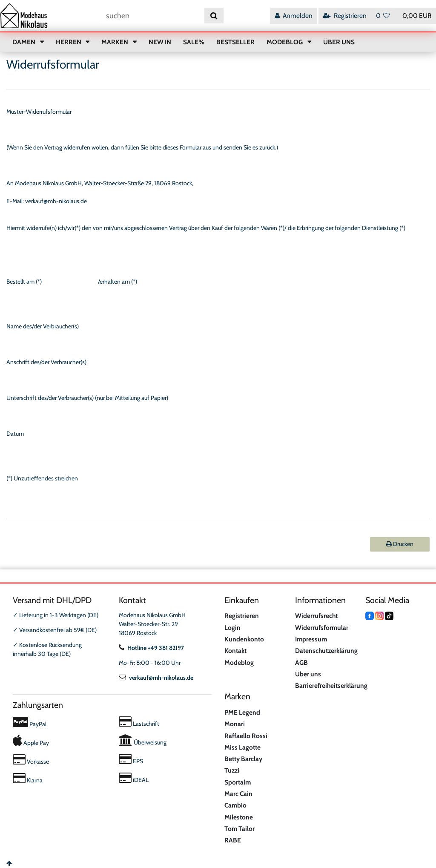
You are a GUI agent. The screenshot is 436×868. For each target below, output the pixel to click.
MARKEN (115, 42)
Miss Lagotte (242, 747)
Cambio (235, 805)
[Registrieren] (345, 16)
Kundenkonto (244, 639)
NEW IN (160, 42)
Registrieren (242, 616)
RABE (233, 840)
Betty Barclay (243, 759)
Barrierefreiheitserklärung (331, 685)
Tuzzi (232, 770)
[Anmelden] (294, 16)
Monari (235, 724)
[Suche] (214, 16)
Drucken (400, 544)
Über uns (308, 674)
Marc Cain (238, 794)
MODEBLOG (285, 42)
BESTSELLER (235, 42)
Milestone (239, 817)
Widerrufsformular (322, 628)
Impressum (311, 639)
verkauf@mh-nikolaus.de (156, 678)
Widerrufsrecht (316, 616)
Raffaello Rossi (246, 736)
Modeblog (239, 662)
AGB (301, 662)
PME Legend (242, 712)
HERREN (69, 42)
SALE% (194, 42)
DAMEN (24, 42)
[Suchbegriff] (152, 16)
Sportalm (238, 782)
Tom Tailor (240, 829)
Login (232, 628)
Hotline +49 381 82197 (151, 648)
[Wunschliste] (383, 16)
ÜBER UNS (339, 42)
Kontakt (235, 651)
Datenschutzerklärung (326, 651)
